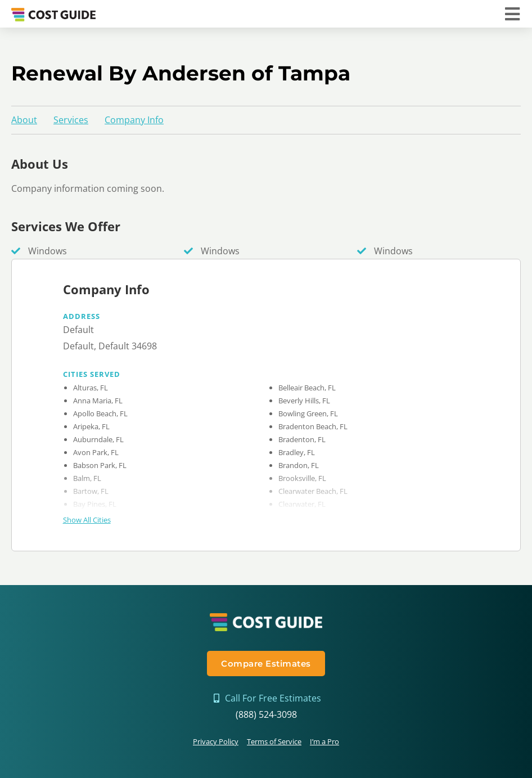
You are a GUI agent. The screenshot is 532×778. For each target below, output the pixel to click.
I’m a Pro (324, 741)
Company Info (134, 120)
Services (71, 120)
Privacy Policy (216, 741)
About (24, 120)
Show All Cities (87, 520)
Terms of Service (274, 741)
